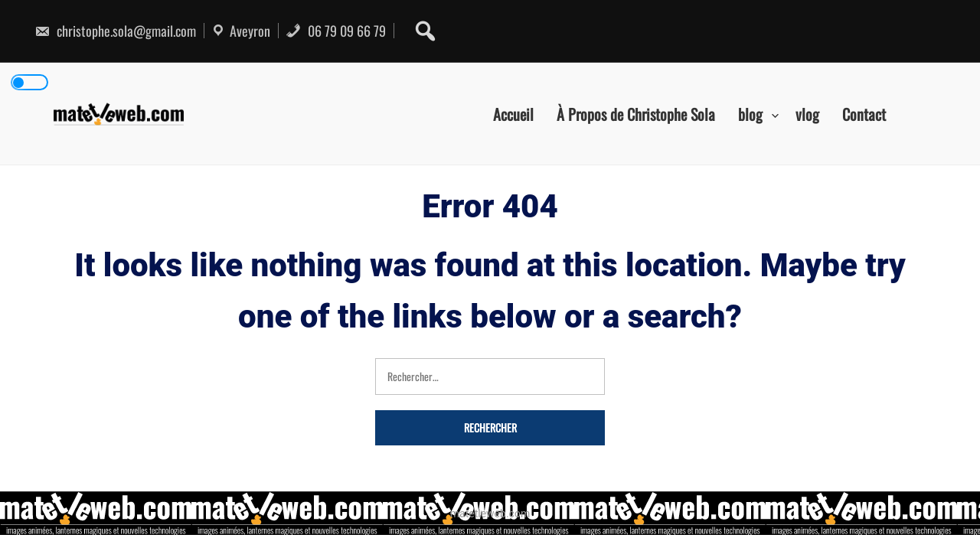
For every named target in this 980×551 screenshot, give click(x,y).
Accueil (513, 113)
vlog (807, 113)
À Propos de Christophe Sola (636, 113)
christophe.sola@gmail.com (115, 31)
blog (750, 113)
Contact (864, 113)
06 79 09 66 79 (336, 31)
